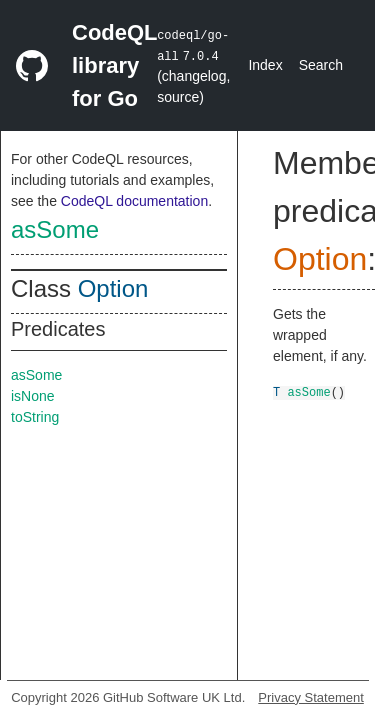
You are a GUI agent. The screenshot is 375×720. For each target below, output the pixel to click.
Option (113, 288)
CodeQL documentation (134, 201)
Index (265, 65)
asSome (55, 229)
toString (35, 417)
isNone (33, 396)
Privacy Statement (311, 697)
